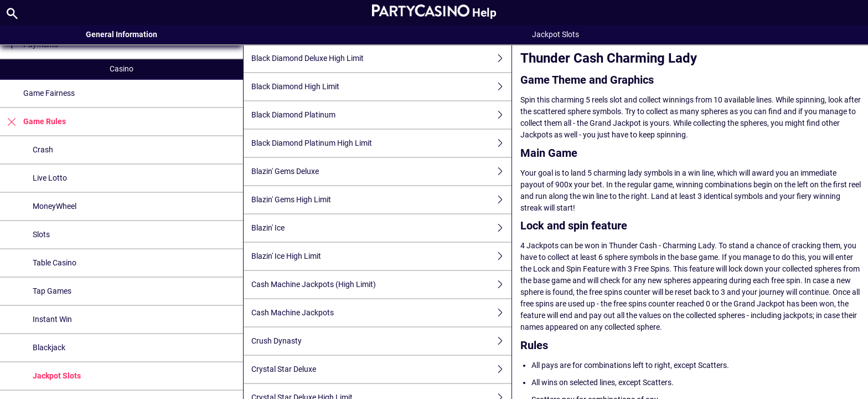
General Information (122, 34)
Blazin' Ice (381, 228)
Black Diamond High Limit (381, 87)
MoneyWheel (55, 206)
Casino (122, 69)
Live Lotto (50, 178)
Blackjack (49, 347)
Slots (41, 234)
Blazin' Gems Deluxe (381, 172)
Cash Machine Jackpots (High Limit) (381, 285)
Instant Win (52, 319)
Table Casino (55, 263)
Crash (43, 150)
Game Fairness (49, 93)
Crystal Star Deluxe (381, 369)
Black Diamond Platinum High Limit (381, 143)
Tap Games (52, 291)
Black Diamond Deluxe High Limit (381, 58)
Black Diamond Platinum (381, 115)
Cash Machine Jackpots (381, 313)
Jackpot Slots (57, 376)
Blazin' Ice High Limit (381, 256)
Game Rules (33, 122)
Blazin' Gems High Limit (381, 200)
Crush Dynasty (381, 341)
